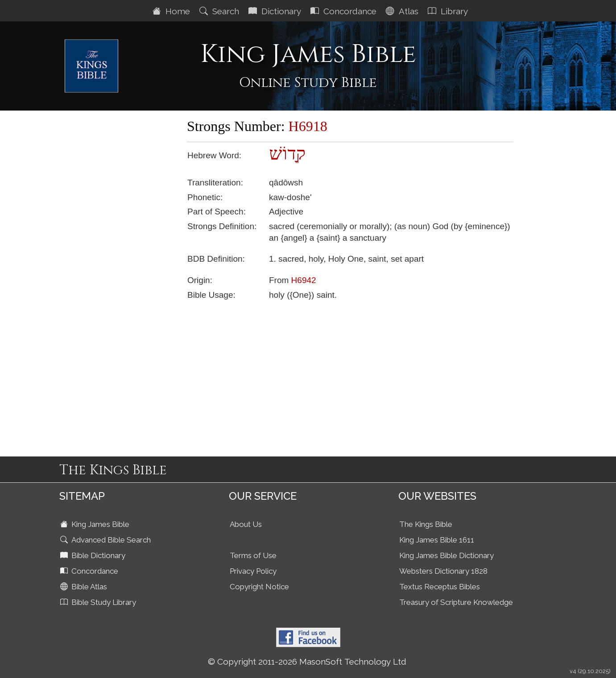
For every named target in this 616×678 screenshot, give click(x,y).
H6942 (304, 280)
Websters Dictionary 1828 (443, 571)
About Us (246, 524)
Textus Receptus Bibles (440, 587)
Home (172, 11)
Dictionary (276, 11)
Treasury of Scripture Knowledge (456, 602)
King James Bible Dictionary (446, 555)
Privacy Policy (253, 571)
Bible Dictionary (94, 555)
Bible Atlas (85, 587)
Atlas (403, 11)
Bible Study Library (99, 602)
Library (449, 11)
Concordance (345, 11)
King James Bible (96, 524)
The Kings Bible (426, 524)
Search (220, 11)
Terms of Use (253, 555)
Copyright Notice (259, 587)
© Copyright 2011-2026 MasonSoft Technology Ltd (307, 662)
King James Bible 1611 (437, 540)
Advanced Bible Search (106, 540)
